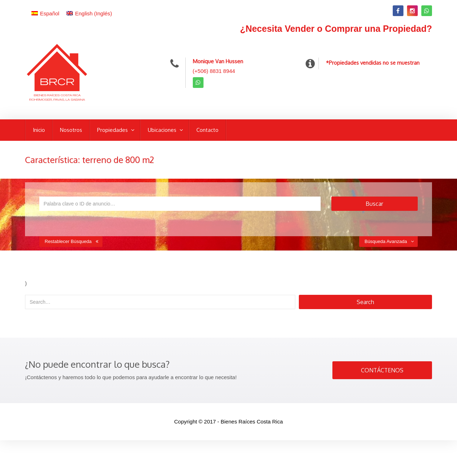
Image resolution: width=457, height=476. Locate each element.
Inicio (39, 130)
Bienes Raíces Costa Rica (252, 422)
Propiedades (113, 130)
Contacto (207, 130)
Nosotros (71, 130)
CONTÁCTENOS (382, 370)
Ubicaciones (163, 130)
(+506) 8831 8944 (214, 71)
